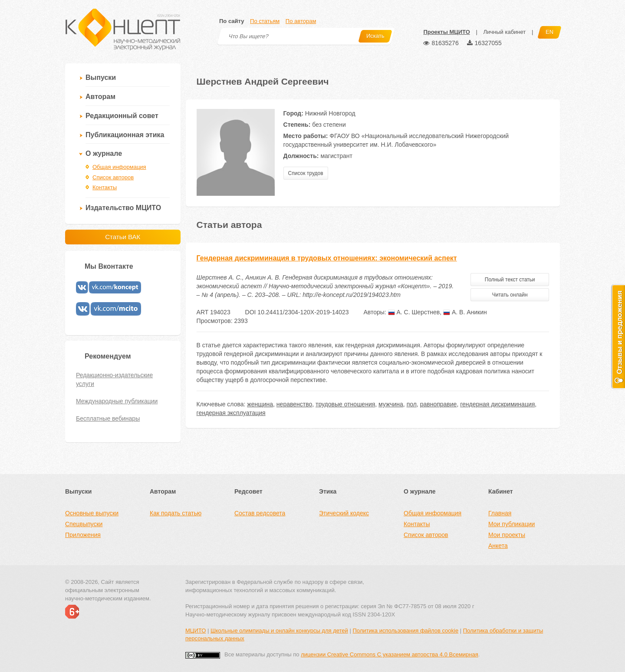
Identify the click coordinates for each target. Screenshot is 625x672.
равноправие (439, 404)
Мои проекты (507, 535)
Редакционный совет (122, 116)
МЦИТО (196, 631)
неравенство (294, 404)
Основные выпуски (92, 513)
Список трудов (306, 173)
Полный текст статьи (510, 280)
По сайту (232, 21)
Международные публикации (117, 401)
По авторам (301, 21)
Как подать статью (176, 513)
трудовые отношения (345, 404)
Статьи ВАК (123, 237)
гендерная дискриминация (497, 404)
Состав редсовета (260, 513)
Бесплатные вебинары (108, 418)
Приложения (83, 535)
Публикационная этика (125, 135)
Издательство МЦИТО (123, 208)
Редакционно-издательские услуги (114, 379)
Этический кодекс (344, 513)
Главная (500, 513)
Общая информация (119, 167)
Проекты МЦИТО (446, 32)
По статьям (265, 21)
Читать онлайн (510, 295)
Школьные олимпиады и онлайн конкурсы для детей (279, 631)
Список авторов (113, 177)
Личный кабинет (504, 32)
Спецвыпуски (84, 524)
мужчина (391, 404)
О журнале (104, 153)
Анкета (498, 546)
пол (412, 404)
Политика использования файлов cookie (405, 631)
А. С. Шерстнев (414, 312)
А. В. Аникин (465, 312)
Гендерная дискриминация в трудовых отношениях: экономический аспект (327, 258)
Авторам (100, 97)
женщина (260, 404)
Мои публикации (512, 524)
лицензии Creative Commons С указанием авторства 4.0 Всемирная (390, 654)
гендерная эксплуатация (231, 413)
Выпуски (101, 77)
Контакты (105, 187)
